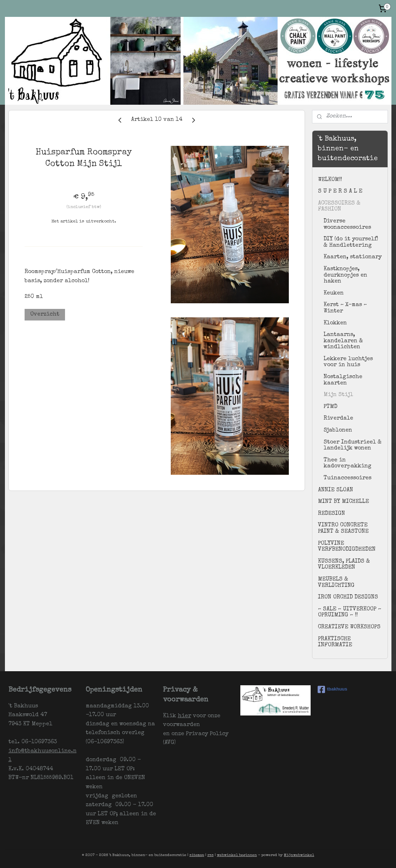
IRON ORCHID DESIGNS (348, 597)
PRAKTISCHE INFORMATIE (335, 642)
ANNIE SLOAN (336, 490)
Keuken (334, 293)
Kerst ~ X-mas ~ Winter (345, 308)
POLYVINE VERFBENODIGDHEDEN (347, 547)
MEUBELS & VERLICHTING (336, 583)
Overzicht (45, 315)
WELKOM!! (330, 180)
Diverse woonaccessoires (347, 225)
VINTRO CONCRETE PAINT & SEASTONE (343, 529)
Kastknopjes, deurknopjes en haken (345, 275)
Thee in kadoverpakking (348, 464)
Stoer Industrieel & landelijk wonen (353, 446)
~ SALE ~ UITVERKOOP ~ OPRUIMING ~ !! (350, 613)
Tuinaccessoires (348, 478)
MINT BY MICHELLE (343, 502)
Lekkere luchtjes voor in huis (348, 362)
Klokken (335, 323)
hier (184, 716)
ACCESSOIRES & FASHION (339, 207)
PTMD (330, 407)
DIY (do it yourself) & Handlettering (351, 242)
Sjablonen (338, 430)
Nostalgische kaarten (343, 380)
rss (210, 855)
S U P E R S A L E (340, 192)
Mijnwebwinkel (299, 855)
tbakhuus (333, 689)
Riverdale (338, 419)
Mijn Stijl (338, 395)
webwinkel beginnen (237, 855)
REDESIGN (332, 514)
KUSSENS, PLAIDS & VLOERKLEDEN (344, 565)
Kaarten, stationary (353, 257)
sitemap (197, 855)
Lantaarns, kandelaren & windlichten (343, 341)
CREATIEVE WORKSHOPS (349, 627)
